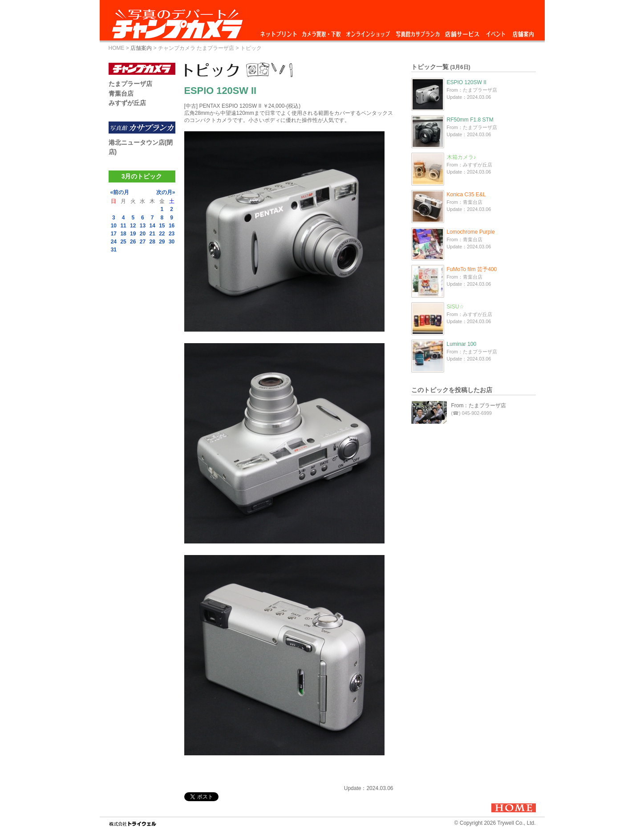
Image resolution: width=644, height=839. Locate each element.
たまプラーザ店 (130, 84)
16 (172, 226)
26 (133, 242)
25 (123, 242)
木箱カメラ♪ (462, 157)
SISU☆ (456, 307)
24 (114, 242)
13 (143, 226)
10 (114, 226)
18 (123, 234)
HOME (117, 48)
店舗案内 (523, 32)
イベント (496, 32)
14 (152, 226)
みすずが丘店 (127, 103)
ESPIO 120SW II (467, 82)
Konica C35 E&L (466, 195)
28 (152, 242)
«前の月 (120, 192)
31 (114, 250)
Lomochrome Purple (471, 232)
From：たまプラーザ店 (479, 405)
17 (114, 234)
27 (143, 242)
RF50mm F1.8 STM (470, 120)
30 (172, 242)
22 (162, 234)
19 (133, 234)
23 (172, 234)
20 (143, 234)
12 (133, 226)
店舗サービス (462, 32)
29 (162, 242)
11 (123, 226)
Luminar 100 (462, 344)
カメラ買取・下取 (322, 32)
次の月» (166, 192)
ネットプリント (280, 32)
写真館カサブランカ (417, 32)
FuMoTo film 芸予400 (472, 269)
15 (162, 226)
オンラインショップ (367, 32)
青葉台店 (121, 93)
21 (152, 234)
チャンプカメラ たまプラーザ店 (196, 48)
